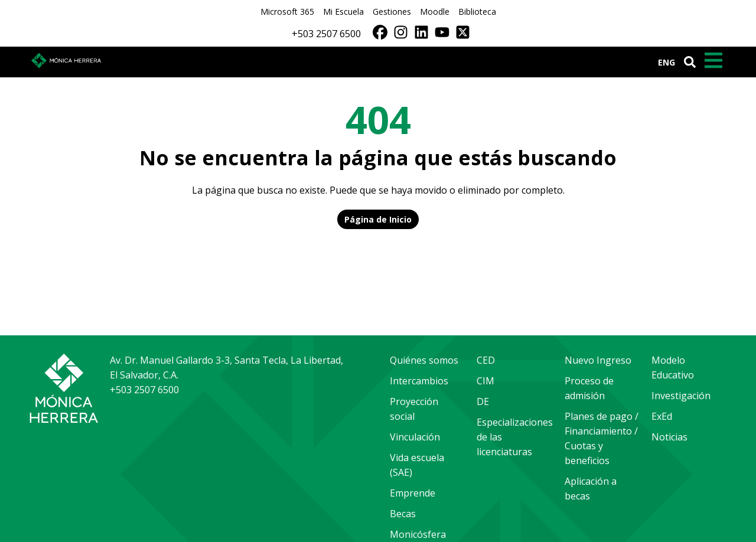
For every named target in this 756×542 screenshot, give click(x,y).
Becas (403, 514)
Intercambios (419, 381)
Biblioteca (477, 12)
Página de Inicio (378, 219)
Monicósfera (418, 534)
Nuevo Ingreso (598, 360)
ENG (667, 62)
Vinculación (415, 437)
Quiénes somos (424, 360)
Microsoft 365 (287, 12)
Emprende (413, 493)
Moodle (435, 12)
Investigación (681, 396)
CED (486, 360)
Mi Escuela (343, 12)
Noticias (669, 437)
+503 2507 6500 (326, 34)
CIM (485, 381)
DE (483, 401)
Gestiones (392, 12)
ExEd (662, 416)
